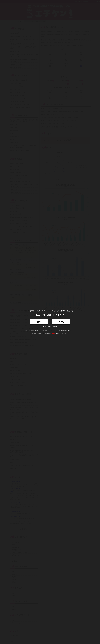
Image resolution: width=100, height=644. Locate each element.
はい (39, 322)
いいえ (61, 322)
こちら (53, 334)
